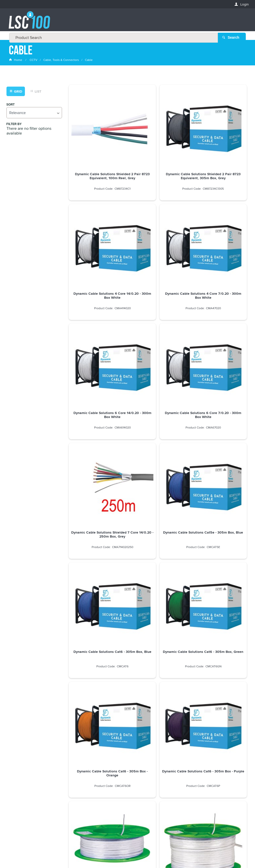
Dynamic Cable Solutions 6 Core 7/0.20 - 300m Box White (218, 236)
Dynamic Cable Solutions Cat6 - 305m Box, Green (97, 414)
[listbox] (34, 114)
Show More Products (160, 624)
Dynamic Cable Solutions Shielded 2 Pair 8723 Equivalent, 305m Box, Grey (158, 149)
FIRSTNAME (18, 769)
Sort (11, 106)
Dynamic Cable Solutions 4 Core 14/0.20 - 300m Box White (218, 147)
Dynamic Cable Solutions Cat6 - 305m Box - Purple (218, 414)
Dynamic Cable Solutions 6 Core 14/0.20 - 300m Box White (158, 236)
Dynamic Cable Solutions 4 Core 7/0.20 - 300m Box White (97, 236)
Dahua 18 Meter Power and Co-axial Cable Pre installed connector (97, 594)
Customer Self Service (125, 850)
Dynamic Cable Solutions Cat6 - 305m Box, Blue (218, 325)
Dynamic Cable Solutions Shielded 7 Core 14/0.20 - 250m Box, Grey (97, 327)
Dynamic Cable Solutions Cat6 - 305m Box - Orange (158, 414)
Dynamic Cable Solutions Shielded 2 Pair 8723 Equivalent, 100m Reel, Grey (97, 149)
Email (14, 751)
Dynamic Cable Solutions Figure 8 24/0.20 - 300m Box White (158, 503)
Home (16, 61)
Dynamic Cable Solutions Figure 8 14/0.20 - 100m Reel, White (97, 503)
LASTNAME (17, 787)
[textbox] (126, 22)
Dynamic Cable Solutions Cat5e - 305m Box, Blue (158, 325)
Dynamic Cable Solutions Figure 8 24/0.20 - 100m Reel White (218, 503)
